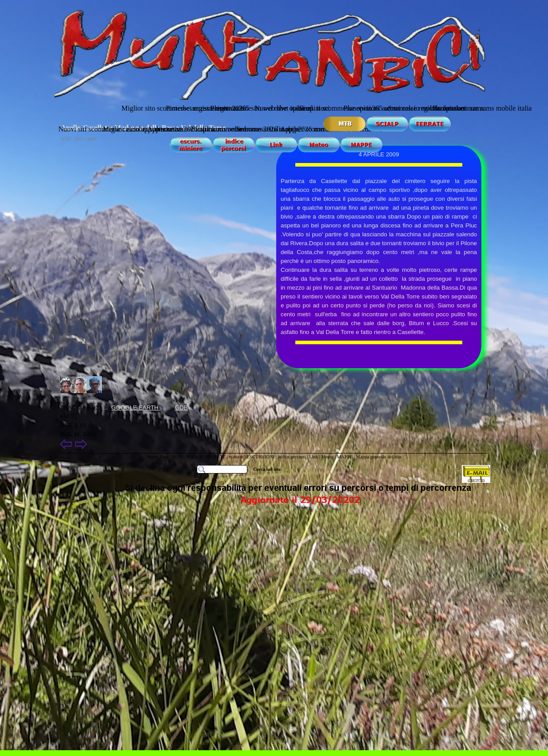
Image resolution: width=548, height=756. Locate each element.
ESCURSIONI (260, 457)
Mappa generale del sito (378, 457)
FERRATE (215, 457)
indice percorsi (293, 457)
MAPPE (345, 457)
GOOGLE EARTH (136, 408)
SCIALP (194, 457)
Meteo (328, 457)
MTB (177, 457)
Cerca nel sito (267, 469)
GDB (181, 408)
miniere (236, 457)
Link (314, 457)
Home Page (157, 457)
